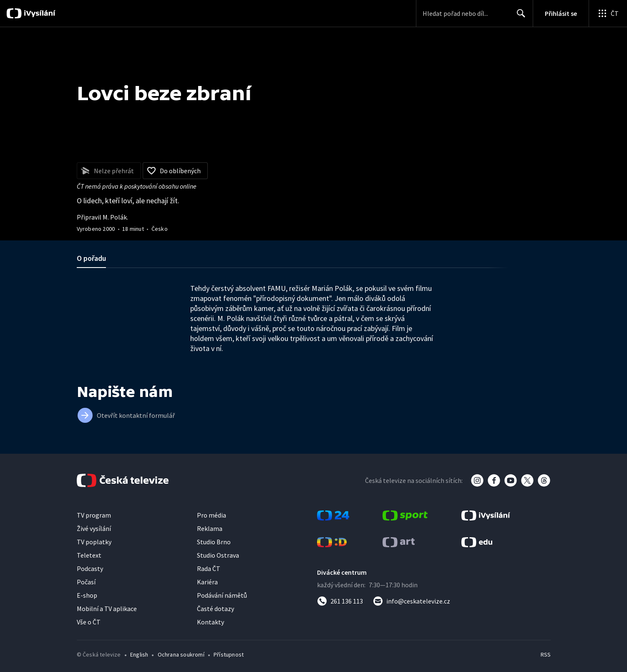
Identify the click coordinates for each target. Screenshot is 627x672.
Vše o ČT (89, 622)
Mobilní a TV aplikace (107, 609)
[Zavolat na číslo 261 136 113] (340, 601)
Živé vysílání (94, 528)
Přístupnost (229, 654)
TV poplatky (94, 542)
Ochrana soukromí (181, 654)
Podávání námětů (222, 595)
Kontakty (210, 622)
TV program (94, 515)
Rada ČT (209, 568)
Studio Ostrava (218, 555)
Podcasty (90, 568)
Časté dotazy (215, 609)
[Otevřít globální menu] (608, 13)
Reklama (210, 528)
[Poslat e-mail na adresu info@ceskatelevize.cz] (412, 601)
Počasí (86, 582)
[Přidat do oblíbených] (175, 171)
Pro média (212, 515)
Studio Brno (214, 542)
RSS (546, 654)
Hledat (519, 17)
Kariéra (207, 582)
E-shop (87, 595)
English (139, 654)
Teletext (89, 555)
